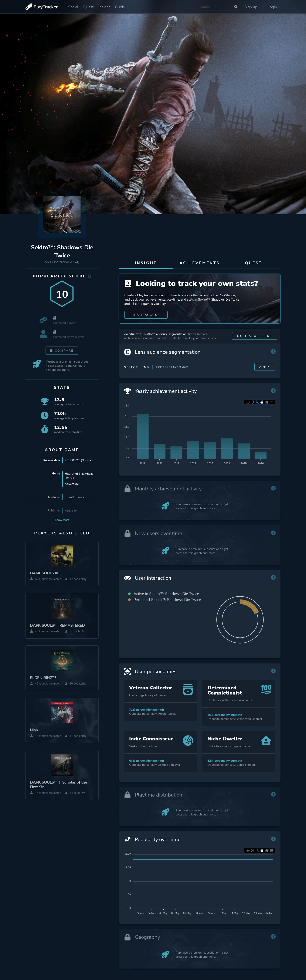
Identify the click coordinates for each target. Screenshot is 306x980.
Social (73, 7)
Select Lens (137, 379)
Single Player (74, 525)
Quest (88, 7)
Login (274, 7)
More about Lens (253, 347)
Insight (104, 7)
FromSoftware (74, 498)
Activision (71, 512)
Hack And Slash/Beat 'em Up (79, 477)
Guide (120, 7)
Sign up (251, 7)
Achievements (200, 263)
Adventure (72, 485)
